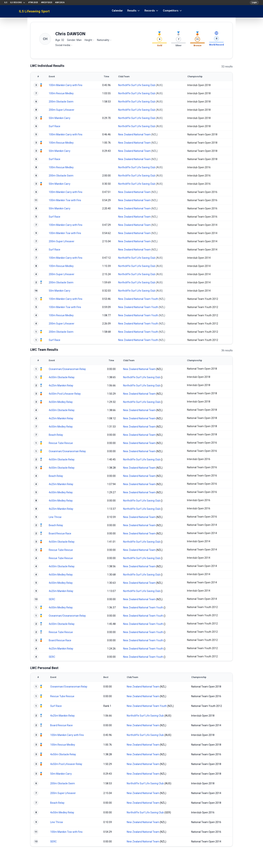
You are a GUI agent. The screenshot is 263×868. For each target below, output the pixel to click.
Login (254, 2)
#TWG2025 (33, 2)
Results (134, 11)
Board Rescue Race (60, 533)
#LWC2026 (60, 2)
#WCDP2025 (47, 2)
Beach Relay (56, 435)
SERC (52, 599)
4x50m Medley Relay (61, 402)
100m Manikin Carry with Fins (66, 85)
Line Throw (55, 517)
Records (151, 11)
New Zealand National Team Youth (138, 299)
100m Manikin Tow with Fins (65, 200)
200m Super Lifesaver (62, 110)
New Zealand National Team (134, 134)
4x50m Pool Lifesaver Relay (65, 394)
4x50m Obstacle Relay (62, 377)
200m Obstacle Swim (61, 102)
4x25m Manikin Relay (61, 385)
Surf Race (55, 126)
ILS (6, 2)
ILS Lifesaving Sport (34, 11)
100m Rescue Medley (61, 93)
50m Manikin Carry (60, 118)
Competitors (173, 11)
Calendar (117, 11)
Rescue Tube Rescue (61, 443)
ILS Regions (18, 3)
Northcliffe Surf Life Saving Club (137, 85)
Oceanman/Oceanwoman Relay (67, 369)
